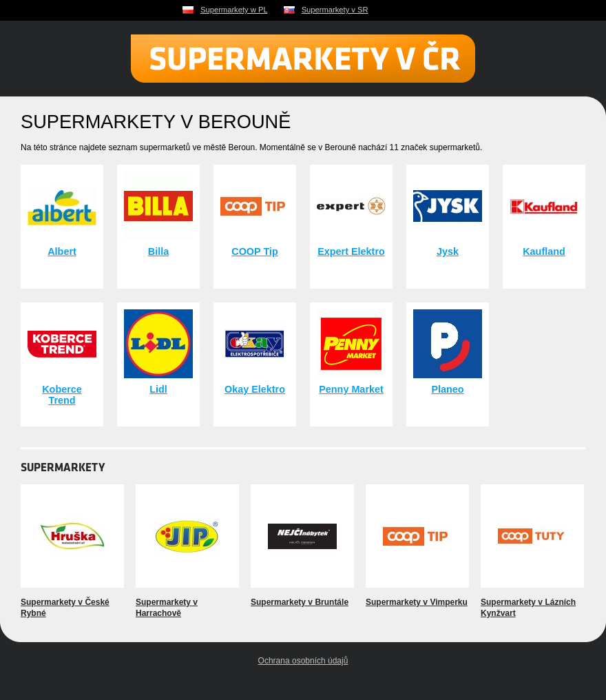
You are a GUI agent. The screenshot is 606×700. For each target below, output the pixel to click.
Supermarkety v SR (335, 10)
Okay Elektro (255, 389)
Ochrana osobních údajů (303, 661)
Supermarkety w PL (234, 10)
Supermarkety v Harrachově (167, 608)
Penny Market (351, 389)
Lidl (158, 389)
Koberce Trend (62, 395)
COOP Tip (254, 251)
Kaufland (544, 251)
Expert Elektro (351, 251)
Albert (62, 251)
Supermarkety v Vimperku (417, 602)
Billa (158, 251)
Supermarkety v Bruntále (300, 602)
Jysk (448, 251)
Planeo (447, 389)
